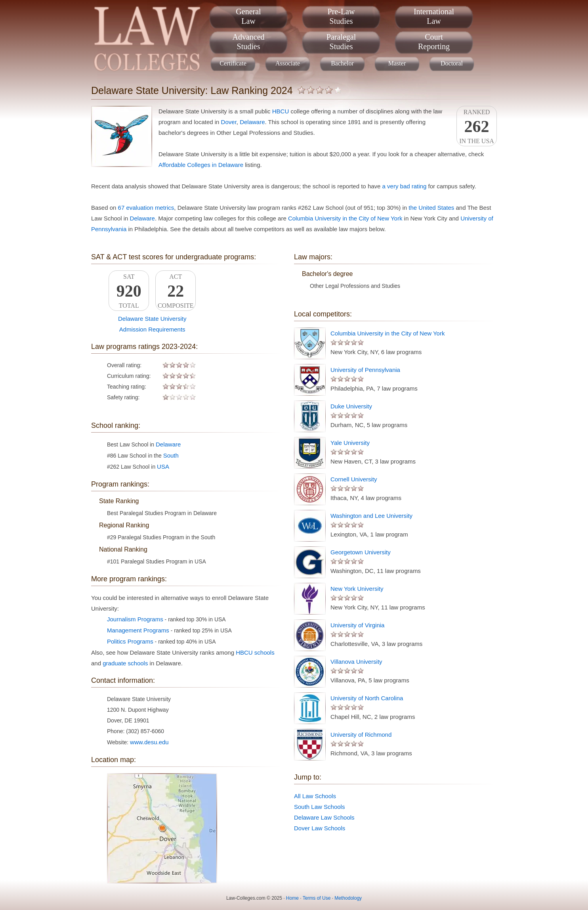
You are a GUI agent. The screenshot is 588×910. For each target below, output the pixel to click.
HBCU (281, 111)
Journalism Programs (135, 619)
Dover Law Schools (320, 828)
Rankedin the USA (477, 126)
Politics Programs (130, 641)
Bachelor (342, 63)
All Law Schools (315, 796)
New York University (357, 589)
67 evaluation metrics (146, 208)
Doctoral (452, 63)
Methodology (348, 898)
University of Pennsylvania (365, 370)
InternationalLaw (434, 16)
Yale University (350, 443)
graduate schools (125, 663)
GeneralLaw (248, 16)
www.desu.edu (149, 742)
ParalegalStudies (341, 42)
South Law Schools (319, 807)
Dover (229, 122)
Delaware (252, 122)
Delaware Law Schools (324, 817)
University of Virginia (357, 625)
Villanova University (356, 662)
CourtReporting (434, 42)
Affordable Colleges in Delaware (201, 165)
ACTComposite (176, 291)
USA (163, 466)
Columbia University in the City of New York (345, 218)
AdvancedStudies (248, 42)
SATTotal (129, 291)
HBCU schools (255, 652)
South (171, 455)
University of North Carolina (367, 698)
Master (397, 63)
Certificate (233, 63)
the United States (431, 208)
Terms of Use (317, 898)
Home (292, 898)
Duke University (351, 406)
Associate (288, 63)
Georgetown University (361, 552)
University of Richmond (361, 735)
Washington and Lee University (371, 516)
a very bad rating (405, 186)
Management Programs (138, 630)
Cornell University (354, 479)
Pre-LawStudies (341, 16)
